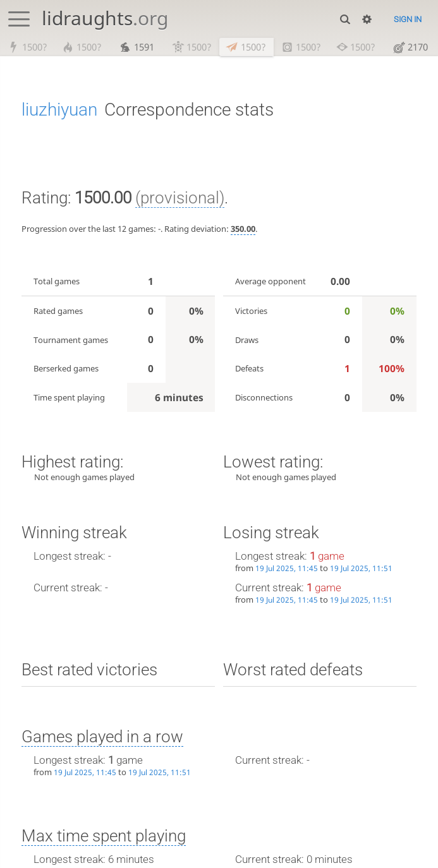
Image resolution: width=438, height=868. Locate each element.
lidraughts (105, 18)
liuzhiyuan (59, 110)
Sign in (408, 19)
